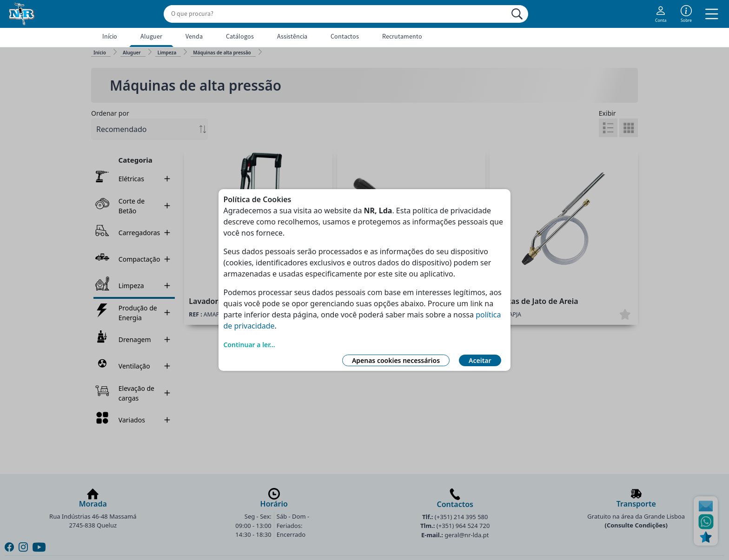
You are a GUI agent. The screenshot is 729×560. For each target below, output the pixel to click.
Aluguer (151, 36)
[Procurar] (517, 14)
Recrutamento (402, 36)
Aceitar (480, 360)
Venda (194, 36)
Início (110, 36)
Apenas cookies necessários (396, 360)
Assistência (292, 36)
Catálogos (240, 36)
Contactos (345, 36)
